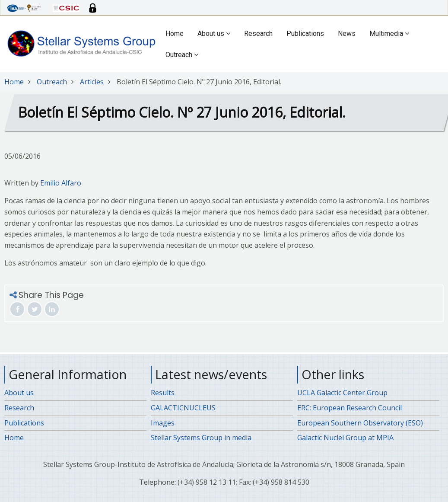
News (347, 34)
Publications (305, 34)
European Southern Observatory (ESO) (360, 423)
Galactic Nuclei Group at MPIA (345, 438)
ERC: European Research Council (350, 408)
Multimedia (389, 34)
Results (163, 393)
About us (214, 34)
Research (258, 34)
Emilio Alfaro (61, 183)
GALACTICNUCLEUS (183, 408)
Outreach (182, 55)
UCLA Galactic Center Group (342, 393)
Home (175, 34)
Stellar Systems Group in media (201, 438)
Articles (92, 82)
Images (163, 423)
